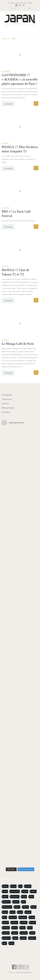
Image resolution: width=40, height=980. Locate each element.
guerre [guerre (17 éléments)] (17, 907)
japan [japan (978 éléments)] (34, 907)
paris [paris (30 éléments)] (30, 928)
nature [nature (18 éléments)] (15, 928)
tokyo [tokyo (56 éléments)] (15, 938)
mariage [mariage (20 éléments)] (24, 923)
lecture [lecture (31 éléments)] (28, 912)
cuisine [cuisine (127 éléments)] (25, 891)
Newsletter (6, 412)
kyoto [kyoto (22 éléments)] (20, 912)
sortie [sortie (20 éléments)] (32, 933)
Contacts (5, 404)
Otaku (6, 143)
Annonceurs (7, 399)
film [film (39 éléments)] (24, 902)
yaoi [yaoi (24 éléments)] (5, 943)
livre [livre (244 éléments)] (5, 917)
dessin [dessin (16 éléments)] (5, 897)
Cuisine (7, 71)
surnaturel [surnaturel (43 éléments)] (7, 938)
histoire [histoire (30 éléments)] (26, 907)
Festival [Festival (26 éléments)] (16, 902)
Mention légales (8, 408)
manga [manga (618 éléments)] (6, 923)
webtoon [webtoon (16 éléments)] (32, 938)
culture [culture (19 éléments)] (33, 891)
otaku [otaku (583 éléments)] (23, 928)
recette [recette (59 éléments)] (15, 933)
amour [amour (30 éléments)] (5, 886)
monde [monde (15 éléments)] (33, 923)
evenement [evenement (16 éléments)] (15, 897)
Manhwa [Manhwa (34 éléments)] (15, 923)
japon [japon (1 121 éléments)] (5, 912)
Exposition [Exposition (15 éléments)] (7, 902)
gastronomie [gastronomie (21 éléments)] (7, 907)
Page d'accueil (5, 39)
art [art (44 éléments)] (21, 886)
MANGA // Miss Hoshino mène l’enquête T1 (20, 149)
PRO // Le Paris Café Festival (16, 214)
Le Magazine (7, 395)
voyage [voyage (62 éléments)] (23, 938)
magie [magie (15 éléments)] (32, 917)
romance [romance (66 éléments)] (24, 933)
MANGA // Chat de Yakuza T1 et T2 (15, 272)
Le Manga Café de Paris (18, 344)
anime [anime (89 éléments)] (14, 886)
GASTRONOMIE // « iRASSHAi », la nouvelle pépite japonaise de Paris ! (20, 79)
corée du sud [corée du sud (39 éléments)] (15, 891)
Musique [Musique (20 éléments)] (6, 928)
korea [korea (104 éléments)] (13, 912)
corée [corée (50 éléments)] (5, 891)
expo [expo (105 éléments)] (32, 897)
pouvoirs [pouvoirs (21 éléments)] (6, 933)
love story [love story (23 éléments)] (13, 917)
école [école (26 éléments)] (12, 943)
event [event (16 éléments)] (24, 897)
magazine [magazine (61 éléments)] (23, 917)
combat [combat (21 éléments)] (28, 886)
